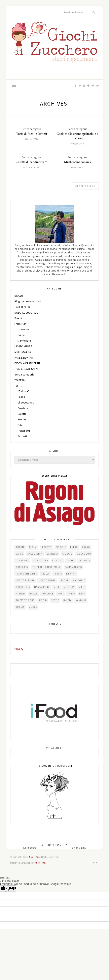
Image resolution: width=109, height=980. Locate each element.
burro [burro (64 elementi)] (74, 547)
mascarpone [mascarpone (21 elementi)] (42, 587)
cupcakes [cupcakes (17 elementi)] (22, 567)
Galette (22, 414)
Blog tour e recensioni (28, 301)
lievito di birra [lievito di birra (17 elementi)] (25, 580)
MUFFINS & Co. (23, 352)
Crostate (23, 408)
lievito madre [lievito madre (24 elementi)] (47, 580)
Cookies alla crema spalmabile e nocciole (77, 136)
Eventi (18, 318)
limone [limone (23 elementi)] (64, 580)
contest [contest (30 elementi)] (57, 560)
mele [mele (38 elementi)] (57, 587)
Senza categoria (24, 374)
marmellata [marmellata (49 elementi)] (23, 587)
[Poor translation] (11, 889)
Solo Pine (34, 857)
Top (96, 863)
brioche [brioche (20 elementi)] (61, 547)
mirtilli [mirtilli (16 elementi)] (21, 594)
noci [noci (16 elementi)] (61, 594)
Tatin (20, 425)
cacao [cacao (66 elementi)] (86, 547)
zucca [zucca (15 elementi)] (33, 607)
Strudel (22, 419)
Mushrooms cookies (77, 162)
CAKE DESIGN (22, 307)
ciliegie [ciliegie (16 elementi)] (67, 554)
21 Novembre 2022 (77, 167)
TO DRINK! (20, 380)
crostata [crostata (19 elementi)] (84, 560)
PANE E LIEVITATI (24, 358)
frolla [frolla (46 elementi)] (45, 574)
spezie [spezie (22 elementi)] (55, 600)
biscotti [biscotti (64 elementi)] (47, 547)
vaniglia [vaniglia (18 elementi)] (81, 600)
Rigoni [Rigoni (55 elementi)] (43, 600)
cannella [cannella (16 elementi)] (52, 554)
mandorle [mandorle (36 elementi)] (79, 580)
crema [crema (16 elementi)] (71, 560)
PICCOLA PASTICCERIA (27, 363)
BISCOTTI (20, 296)
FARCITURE (21, 324)
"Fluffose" (23, 391)
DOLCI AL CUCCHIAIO (26, 313)
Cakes (21, 397)
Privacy (19, 649)
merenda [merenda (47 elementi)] (69, 587)
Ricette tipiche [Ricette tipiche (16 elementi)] (25, 600)
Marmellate (24, 341)
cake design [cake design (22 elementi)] (35, 554)
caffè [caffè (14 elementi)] (20, 554)
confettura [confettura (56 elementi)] (41, 560)
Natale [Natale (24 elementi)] (33, 594)
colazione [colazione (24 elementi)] (23, 560)
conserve (23, 329)
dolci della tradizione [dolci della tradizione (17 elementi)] (46, 567)
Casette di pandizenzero (31, 162)
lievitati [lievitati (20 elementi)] (71, 574)
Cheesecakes (26, 402)
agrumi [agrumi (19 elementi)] (20, 547)
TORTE (18, 386)
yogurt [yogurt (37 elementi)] (20, 607)
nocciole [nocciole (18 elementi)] (48, 594)
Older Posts (86, 186)
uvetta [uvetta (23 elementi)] (67, 600)
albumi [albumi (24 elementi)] (33, 547)
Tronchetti (24, 431)
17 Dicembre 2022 (31, 167)
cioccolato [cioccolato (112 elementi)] (84, 554)
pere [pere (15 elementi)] (82, 594)
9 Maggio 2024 (31, 139)
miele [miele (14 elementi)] (82, 587)
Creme (22, 335)
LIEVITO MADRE (23, 346)
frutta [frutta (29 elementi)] (58, 574)
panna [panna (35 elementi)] (71, 594)
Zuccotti (23, 436)
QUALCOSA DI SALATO (27, 369)
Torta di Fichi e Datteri (32, 134)
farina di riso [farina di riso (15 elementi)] (74, 567)
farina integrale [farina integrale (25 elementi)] (26, 574)
